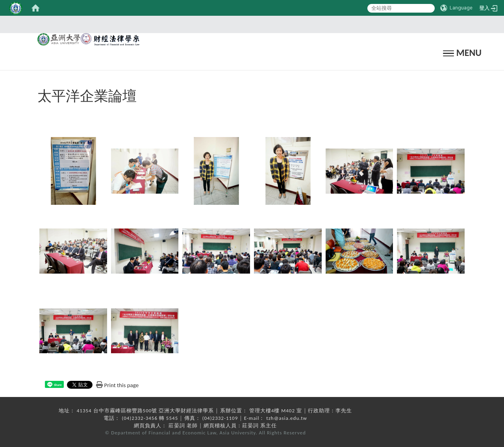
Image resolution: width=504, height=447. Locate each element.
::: (250, 24)
